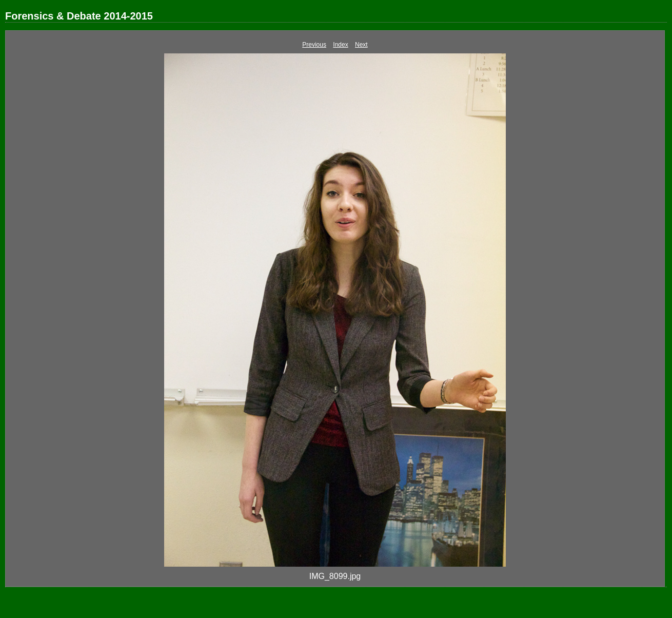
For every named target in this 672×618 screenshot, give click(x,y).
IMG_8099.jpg (335, 576)
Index (340, 45)
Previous (314, 45)
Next (361, 45)
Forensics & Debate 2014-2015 (79, 16)
